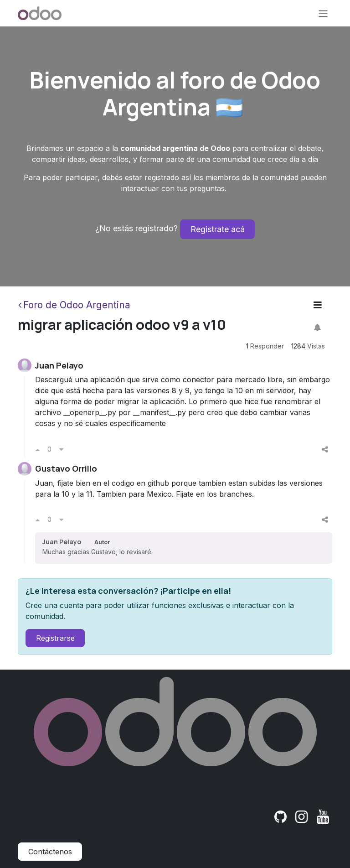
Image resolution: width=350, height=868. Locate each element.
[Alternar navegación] (323, 13)
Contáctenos (50, 852)
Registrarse (55, 638)
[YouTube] (323, 817)
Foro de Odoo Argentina (74, 305)
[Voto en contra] (61, 449)
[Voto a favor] (38, 449)
